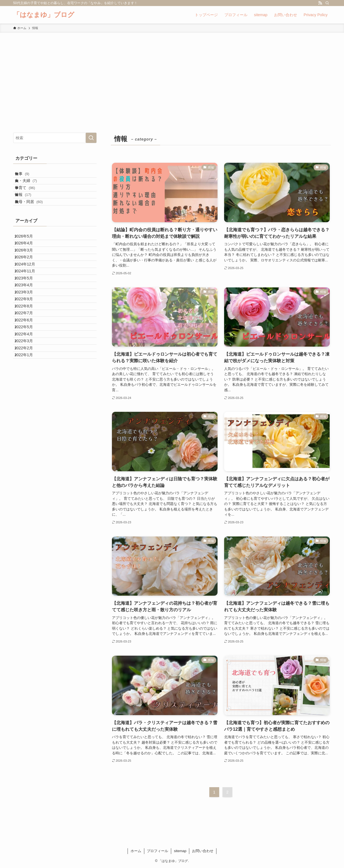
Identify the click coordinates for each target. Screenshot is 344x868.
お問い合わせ (203, 851)
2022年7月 (28, 386)
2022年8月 (28, 374)
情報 (28, 210)
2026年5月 (28, 260)
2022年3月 (28, 431)
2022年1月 (28, 454)
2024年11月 (29, 317)
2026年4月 (28, 272)
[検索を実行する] (91, 138)
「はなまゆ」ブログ (44, 15)
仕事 (27, 176)
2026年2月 (28, 295)
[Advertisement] (172, 74)
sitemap (180, 851)
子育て (30, 199)
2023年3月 (28, 352)
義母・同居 (34, 221)
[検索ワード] (55, 138)
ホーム (136, 851)
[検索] (327, 3)
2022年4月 (28, 420)
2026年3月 (28, 283)
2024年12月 (29, 306)
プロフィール (157, 851)
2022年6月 (28, 397)
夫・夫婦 (31, 187)
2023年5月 (28, 329)
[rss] (320, 3)
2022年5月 (28, 409)
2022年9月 (28, 363)
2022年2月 (28, 443)
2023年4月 (28, 340)
